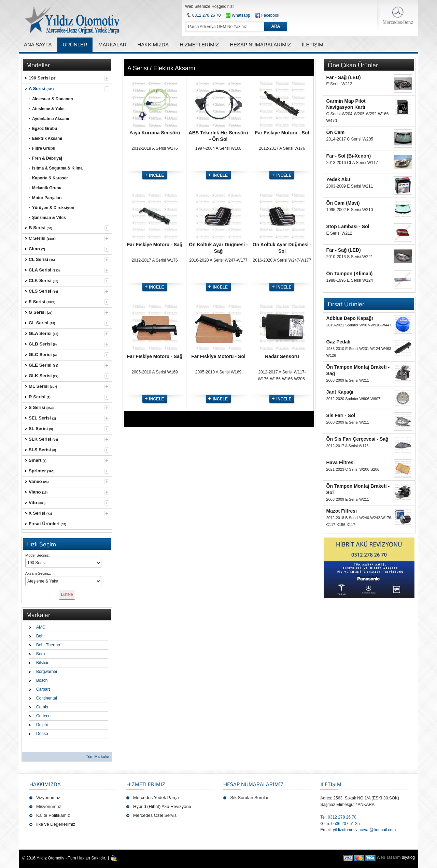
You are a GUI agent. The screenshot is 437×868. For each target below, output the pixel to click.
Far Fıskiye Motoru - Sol (282, 133)
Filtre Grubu (44, 148)
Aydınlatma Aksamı (51, 119)
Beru (40, 654)
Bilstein (43, 663)
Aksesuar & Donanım (52, 99)
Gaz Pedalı (339, 342)
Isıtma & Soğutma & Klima (57, 168)
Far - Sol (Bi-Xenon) (349, 156)
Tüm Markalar (97, 756)
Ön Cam (336, 132)
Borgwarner (47, 672)
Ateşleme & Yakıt (48, 109)
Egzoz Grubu (45, 129)
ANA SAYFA (38, 45)
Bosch (42, 680)
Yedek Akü (338, 179)
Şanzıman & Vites (49, 218)
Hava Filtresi (341, 462)
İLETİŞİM (331, 784)
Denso (42, 734)
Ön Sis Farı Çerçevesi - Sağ (357, 439)
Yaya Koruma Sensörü (155, 133)
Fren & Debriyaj (47, 158)
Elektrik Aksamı (47, 138)
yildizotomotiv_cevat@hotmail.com (364, 830)
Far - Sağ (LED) (344, 77)
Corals (42, 707)
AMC (41, 627)
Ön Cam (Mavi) (343, 203)
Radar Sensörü (282, 356)
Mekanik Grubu (47, 188)
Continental (47, 698)
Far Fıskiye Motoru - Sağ (155, 245)
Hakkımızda (45, 784)
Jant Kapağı (340, 392)
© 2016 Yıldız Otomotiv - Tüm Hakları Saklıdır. (64, 858)
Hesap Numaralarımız (253, 784)
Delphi (42, 725)
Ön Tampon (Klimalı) (350, 274)
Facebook (270, 15)
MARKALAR (112, 45)
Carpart (43, 689)
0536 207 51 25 (345, 824)
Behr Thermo (48, 645)
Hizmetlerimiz (146, 784)
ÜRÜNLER (75, 45)
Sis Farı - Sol (341, 415)
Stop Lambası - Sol (348, 226)
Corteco (43, 716)
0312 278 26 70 (206, 15)
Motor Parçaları (47, 198)
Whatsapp (238, 15)
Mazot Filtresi (342, 511)
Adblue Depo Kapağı (350, 318)
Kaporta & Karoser (50, 178)
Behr (40, 636)
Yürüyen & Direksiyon (53, 208)
